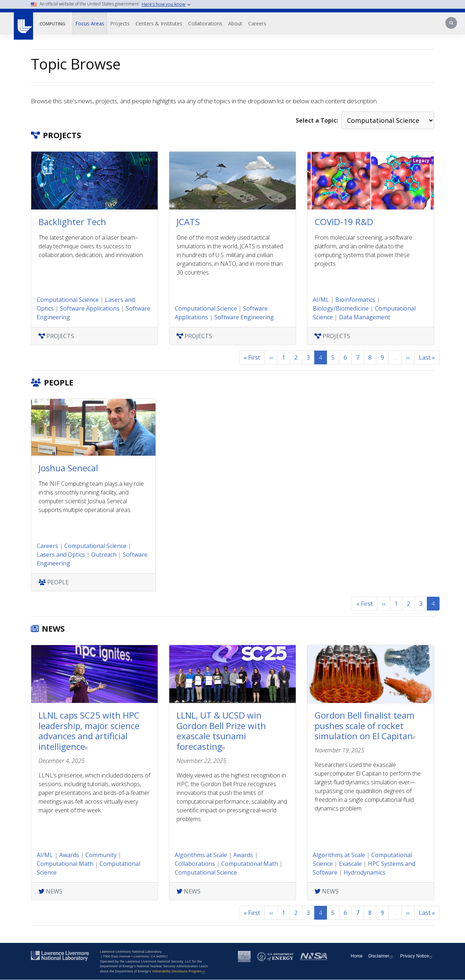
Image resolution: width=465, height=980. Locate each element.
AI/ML (321, 300)
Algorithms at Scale (201, 855)
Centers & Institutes (159, 23)
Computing (52, 24)
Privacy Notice (417, 956)
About (235, 23)
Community (101, 855)
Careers (257, 23)
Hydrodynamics (365, 872)
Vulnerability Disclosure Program (179, 971)
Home (357, 956)
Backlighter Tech (72, 222)
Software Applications (90, 308)
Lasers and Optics (61, 555)
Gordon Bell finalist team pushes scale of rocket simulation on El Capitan (366, 726)
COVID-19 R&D (344, 222)
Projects (120, 23)
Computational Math (65, 864)
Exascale (350, 864)
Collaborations (205, 23)
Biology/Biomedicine (341, 308)
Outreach (104, 555)
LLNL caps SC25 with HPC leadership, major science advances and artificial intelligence (89, 731)
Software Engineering (244, 317)
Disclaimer (381, 956)
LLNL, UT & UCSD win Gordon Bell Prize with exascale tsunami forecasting (221, 731)
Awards (69, 855)
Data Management (365, 317)
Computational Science (68, 300)
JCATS (188, 222)
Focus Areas (90, 23)
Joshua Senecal (68, 468)
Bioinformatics (355, 300)
